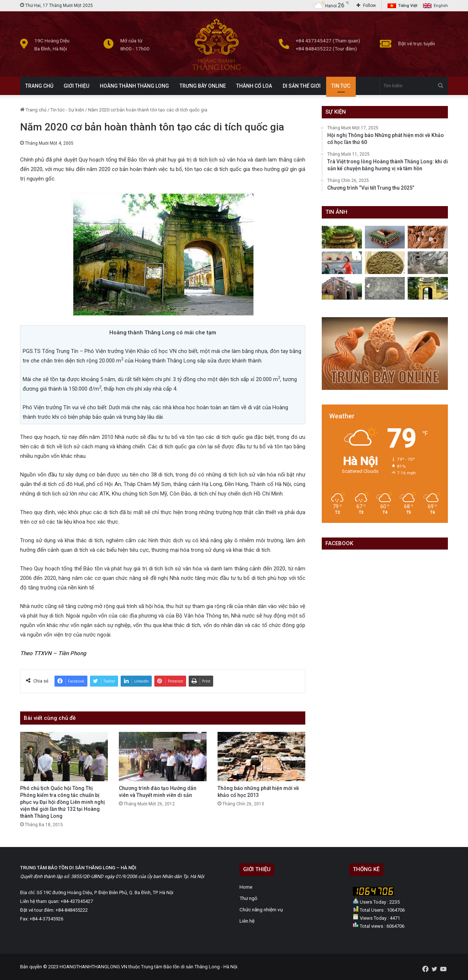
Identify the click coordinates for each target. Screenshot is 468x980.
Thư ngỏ (248, 898)
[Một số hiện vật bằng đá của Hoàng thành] (385, 288)
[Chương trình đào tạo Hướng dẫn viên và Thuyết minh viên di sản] (163, 757)
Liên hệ (247, 921)
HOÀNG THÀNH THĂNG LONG (134, 86)
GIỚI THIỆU (76, 86)
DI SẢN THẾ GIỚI (302, 86)
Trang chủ (33, 110)
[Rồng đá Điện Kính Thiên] (428, 263)
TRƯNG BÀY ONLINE (203, 86)
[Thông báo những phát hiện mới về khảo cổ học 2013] (261, 757)
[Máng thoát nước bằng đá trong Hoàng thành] (342, 288)
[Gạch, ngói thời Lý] (385, 263)
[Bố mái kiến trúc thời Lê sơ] (385, 237)
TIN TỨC (341, 86)
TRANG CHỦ (39, 86)
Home (246, 887)
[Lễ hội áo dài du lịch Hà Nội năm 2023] (342, 263)
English (441, 6)
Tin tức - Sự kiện (67, 110)
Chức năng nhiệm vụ (261, 909)
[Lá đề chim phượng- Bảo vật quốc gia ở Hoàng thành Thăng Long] (428, 237)
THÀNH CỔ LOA (254, 86)
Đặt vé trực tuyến (417, 43)
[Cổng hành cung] (428, 288)
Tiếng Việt (408, 6)
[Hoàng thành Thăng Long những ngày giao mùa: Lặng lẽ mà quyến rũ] (342, 237)
